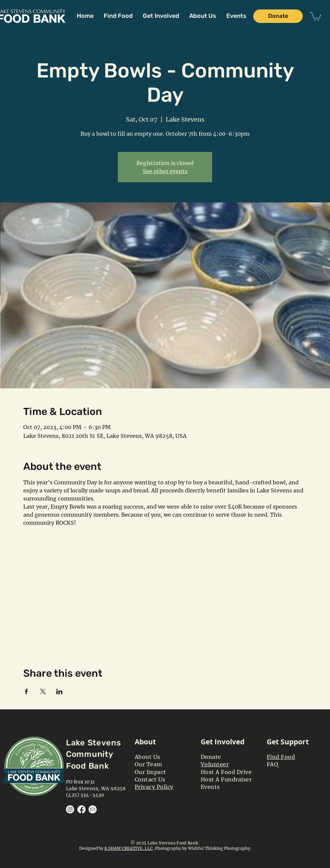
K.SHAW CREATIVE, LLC (129, 848)
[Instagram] (70, 809)
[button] (161, 16)
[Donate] (278, 16)
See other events (165, 171)
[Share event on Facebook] (26, 692)
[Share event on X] (43, 692)
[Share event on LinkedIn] (59, 692)
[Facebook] (81, 809)
